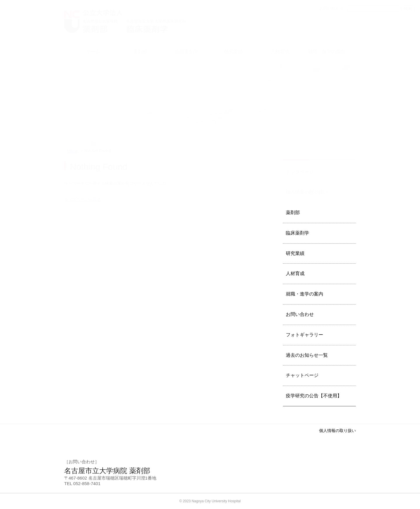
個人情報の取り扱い (337, 431)
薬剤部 (293, 212)
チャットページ (302, 375)
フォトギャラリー (304, 335)
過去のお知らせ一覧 (307, 355)
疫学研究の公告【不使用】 (314, 396)
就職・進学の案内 (304, 294)
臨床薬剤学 (297, 233)
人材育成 (295, 273)
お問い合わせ (300, 314)
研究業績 (295, 253)
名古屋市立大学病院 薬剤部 (107, 471)
